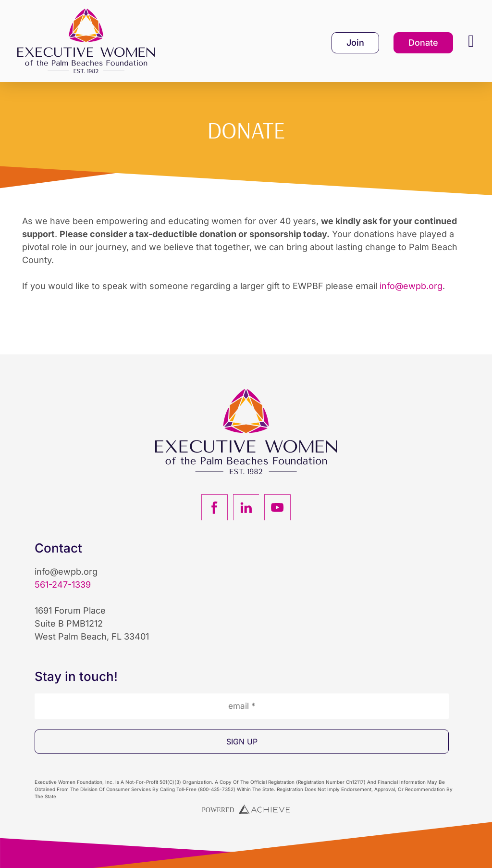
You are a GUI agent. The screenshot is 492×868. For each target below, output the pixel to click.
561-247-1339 (63, 585)
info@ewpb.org (411, 286)
